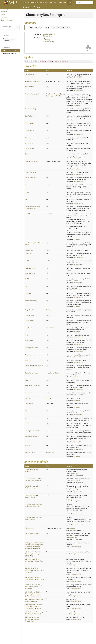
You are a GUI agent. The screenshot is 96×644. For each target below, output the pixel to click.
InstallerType (29, 250)
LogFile (27, 261)
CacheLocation (30, 131)
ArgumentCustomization (33, 94)
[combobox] (84, 2)
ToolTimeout (29, 404)
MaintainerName (30, 268)
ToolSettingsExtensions (75, 547)
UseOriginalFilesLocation (32, 431)
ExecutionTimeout (31, 172)
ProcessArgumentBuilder (57, 94)
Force (27, 199)
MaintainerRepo (30, 274)
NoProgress (29, 293)
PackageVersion (30, 315)
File (26, 185)
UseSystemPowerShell (32, 436)
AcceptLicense (30, 74)
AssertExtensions (74, 512)
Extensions (53, 2)
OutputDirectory (30, 310)
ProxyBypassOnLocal (31, 348)
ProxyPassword (30, 355)
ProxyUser (28, 360)
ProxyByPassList (30, 340)
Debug (27, 154)
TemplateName (30, 393)
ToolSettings (47, 40)
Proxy (27, 335)
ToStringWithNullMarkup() (33, 534)
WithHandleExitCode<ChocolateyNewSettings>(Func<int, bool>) (34, 570)
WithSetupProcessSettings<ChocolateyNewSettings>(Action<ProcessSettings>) (34, 594)
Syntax (3, 14)
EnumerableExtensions (75, 481)
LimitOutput (29, 254)
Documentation (33, 2)
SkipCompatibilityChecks (33, 386)
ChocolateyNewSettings (11, 51)
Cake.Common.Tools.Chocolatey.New (10, 40)
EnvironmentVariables (32, 161)
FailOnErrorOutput (31, 178)
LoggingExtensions (74, 474)
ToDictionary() (29, 528)
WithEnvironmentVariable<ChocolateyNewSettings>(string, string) (33, 554)
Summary (4, 12)
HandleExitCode (30, 214)
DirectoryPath (50, 310)
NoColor (28, 279)
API (70, 2)
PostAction (28, 328)
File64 (27, 192)
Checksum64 (29, 143)
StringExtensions (73, 538)
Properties (4, 17)
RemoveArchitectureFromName (35, 366)
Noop (27, 286)
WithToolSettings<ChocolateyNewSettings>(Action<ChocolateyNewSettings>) (34, 607)
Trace (27, 411)
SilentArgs (28, 380)
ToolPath (28, 398)
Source (37, 7)
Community (62, 2)
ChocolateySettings (49, 42)
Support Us (27, 7)
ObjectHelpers (73, 528)
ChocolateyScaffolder (10, 54)
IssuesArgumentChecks (75, 490)
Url (26, 418)
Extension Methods (7, 20)
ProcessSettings (55, 373)
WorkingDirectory (30, 453)
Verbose (28, 445)
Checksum (28, 138)
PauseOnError (29, 321)
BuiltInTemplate (30, 123)
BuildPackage (29, 116)
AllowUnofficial (30, 87)
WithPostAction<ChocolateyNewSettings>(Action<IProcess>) (34, 587)
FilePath (48, 261)
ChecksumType (30, 149)
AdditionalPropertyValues (33, 81)
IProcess (53, 328)
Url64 (27, 424)
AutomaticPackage (31, 109)
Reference (44, 2)
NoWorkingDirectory (31, 301)
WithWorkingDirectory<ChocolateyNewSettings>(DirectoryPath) (33, 619)
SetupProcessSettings (32, 373)
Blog (24, 2)
